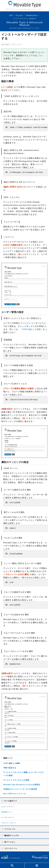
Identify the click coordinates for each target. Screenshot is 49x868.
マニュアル (19, 15)
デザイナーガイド (9, 823)
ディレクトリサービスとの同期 (16, 780)
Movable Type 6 (31, 15)
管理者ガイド (7, 812)
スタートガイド (8, 806)
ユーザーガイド (8, 817)
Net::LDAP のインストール (15, 794)
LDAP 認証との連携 (31, 329)
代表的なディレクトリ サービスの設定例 (20, 789)
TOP (11, 15)
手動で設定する (10, 768)
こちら (40, 55)
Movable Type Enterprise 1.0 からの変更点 (22, 785)
